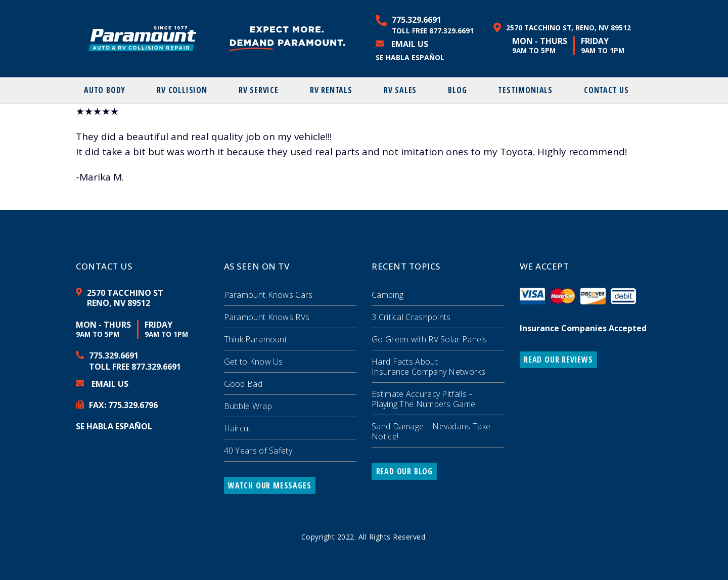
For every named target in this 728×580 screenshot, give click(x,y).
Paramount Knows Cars (268, 295)
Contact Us (606, 90)
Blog (457, 90)
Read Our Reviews (558, 360)
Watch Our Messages (269, 485)
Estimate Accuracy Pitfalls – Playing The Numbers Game (423, 399)
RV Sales (400, 90)
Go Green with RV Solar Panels (429, 339)
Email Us (410, 44)
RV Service (259, 90)
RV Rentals (331, 90)
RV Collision (182, 90)
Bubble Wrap (248, 406)
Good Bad (243, 384)
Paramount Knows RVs (267, 317)
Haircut (238, 428)
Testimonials (525, 90)
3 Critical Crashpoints (411, 317)
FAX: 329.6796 (123, 405)
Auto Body (105, 90)
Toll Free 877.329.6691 (433, 31)
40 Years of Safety (258, 451)
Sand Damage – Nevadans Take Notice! (431, 431)
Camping (388, 295)
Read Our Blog (404, 471)
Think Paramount (256, 339)
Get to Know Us (254, 362)
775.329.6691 (417, 20)
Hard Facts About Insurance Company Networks (428, 367)
